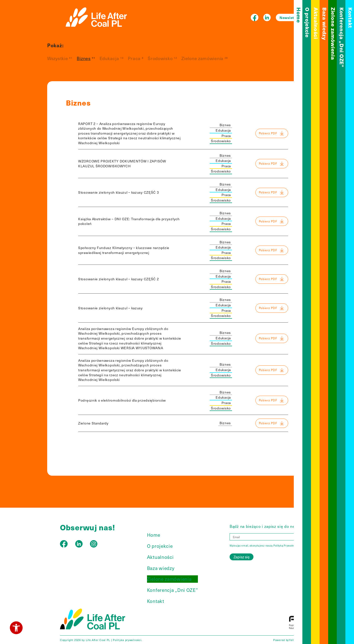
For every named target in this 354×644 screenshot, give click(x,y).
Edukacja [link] (109, 58)
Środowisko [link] (160, 58)
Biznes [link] (84, 58)
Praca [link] (134, 58)
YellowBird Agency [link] (302, 640)
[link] (16, 628)
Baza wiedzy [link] (325, 24)
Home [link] (299, 15)
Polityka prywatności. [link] (127, 640)
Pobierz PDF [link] (272, 133)
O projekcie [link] (307, 23)
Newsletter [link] (289, 17)
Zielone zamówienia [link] (333, 34)
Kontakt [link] (350, 18)
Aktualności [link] (316, 23)
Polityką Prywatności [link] (286, 546)
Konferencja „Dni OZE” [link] (342, 37)
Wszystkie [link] (58, 58)
